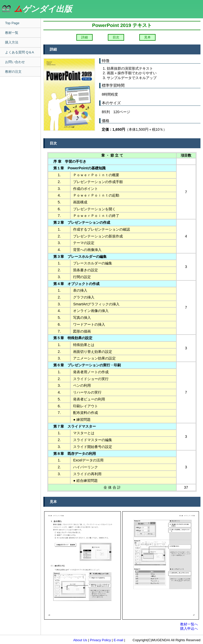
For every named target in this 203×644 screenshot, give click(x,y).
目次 (116, 37)
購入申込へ (189, 629)
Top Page (12, 23)
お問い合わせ (15, 62)
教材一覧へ (189, 624)
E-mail (119, 640)
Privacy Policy (100, 640)
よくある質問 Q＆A (20, 52)
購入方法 (12, 42)
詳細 (84, 37)
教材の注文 (13, 72)
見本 (147, 37)
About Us (80, 640)
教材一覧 (12, 33)
